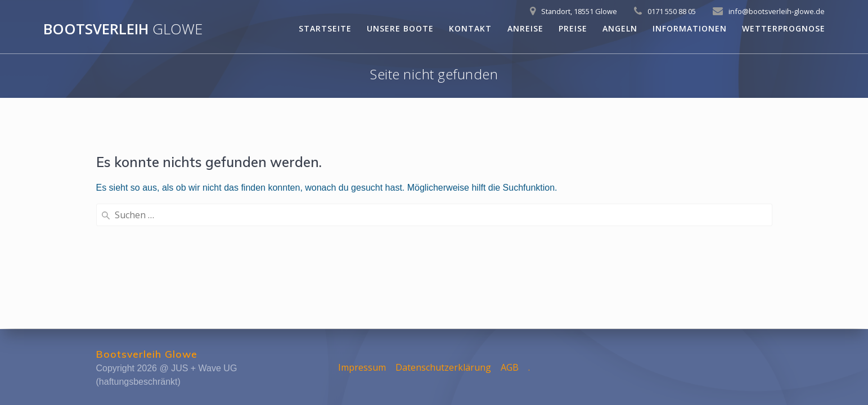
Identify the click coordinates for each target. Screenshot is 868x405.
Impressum (362, 367)
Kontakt (470, 28)
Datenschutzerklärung (443, 367)
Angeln (620, 28)
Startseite (325, 28)
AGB (510, 367)
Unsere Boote (400, 28)
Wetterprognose (784, 28)
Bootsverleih (123, 29)
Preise (573, 28)
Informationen (690, 28)
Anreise (525, 28)
